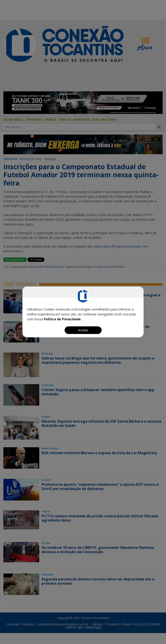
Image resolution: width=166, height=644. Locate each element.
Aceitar (83, 330)
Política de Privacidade (62, 319)
